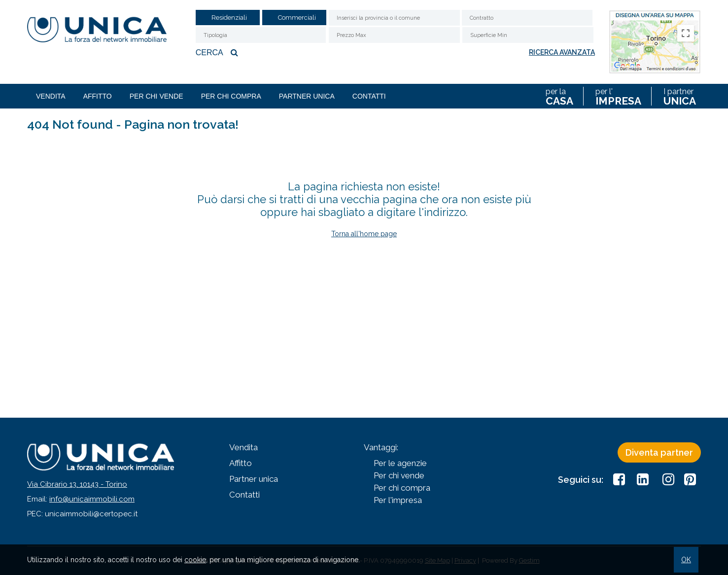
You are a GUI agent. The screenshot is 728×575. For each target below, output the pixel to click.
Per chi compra (231, 96)
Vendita (51, 96)
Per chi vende (156, 96)
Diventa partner (659, 452)
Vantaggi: (381, 447)
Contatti (369, 96)
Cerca (218, 52)
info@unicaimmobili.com (92, 499)
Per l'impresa (398, 500)
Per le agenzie (400, 463)
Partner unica (307, 96)
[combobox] (527, 18)
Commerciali (297, 18)
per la (559, 96)
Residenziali (229, 18)
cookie (195, 560)
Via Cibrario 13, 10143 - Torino (77, 484)
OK (686, 560)
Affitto (98, 96)
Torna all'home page (364, 234)
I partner (680, 96)
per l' (618, 96)
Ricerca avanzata (562, 52)
